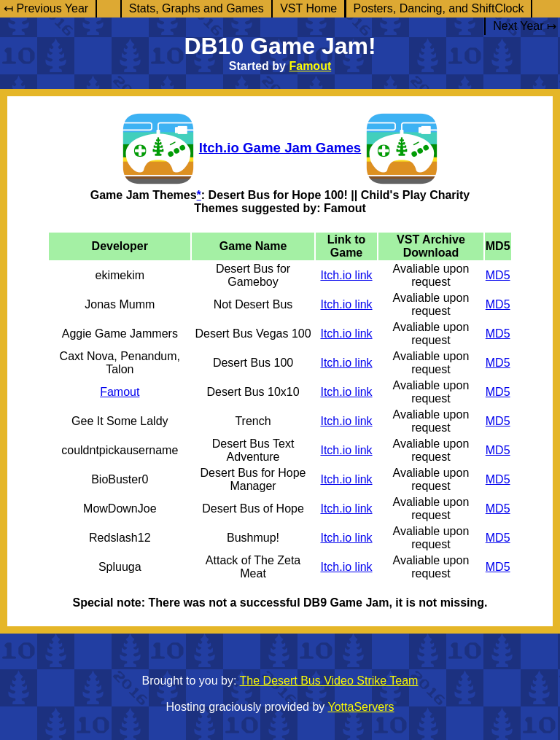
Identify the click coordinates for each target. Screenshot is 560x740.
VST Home (308, 8)
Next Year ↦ (525, 26)
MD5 (498, 275)
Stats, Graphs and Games (197, 8)
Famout (310, 66)
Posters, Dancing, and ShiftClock (439, 8)
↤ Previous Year (46, 8)
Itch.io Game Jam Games (280, 148)
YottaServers (361, 707)
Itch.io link (346, 275)
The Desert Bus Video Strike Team (329, 681)
